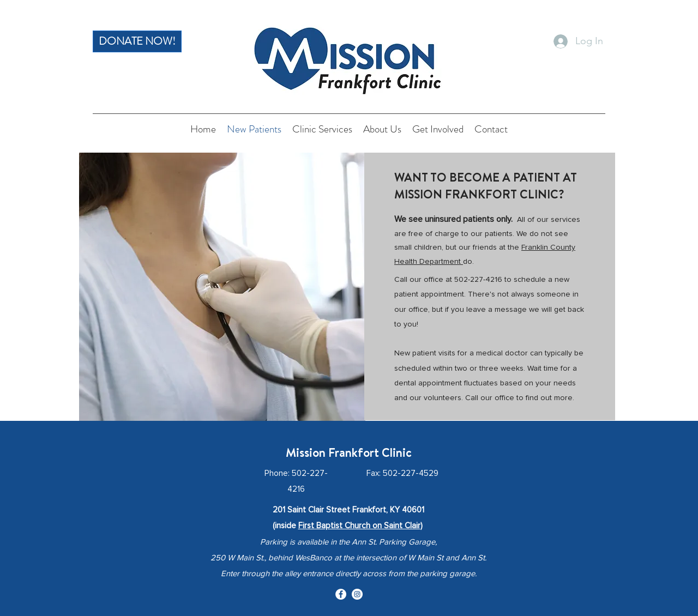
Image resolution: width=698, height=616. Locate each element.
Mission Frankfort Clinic (349, 452)
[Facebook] (341, 594)
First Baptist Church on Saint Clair (359, 526)
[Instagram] (357, 594)
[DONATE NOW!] (137, 41)
